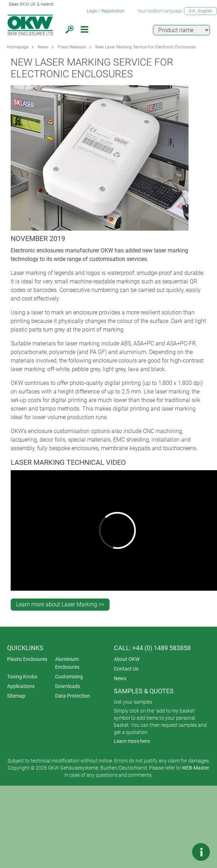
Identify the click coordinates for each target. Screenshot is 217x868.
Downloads (68, 686)
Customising (69, 677)
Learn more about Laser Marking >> (60, 604)
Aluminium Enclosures (67, 663)
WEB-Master (195, 768)
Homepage (18, 47)
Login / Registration (106, 11)
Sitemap (16, 696)
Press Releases (72, 47)
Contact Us (126, 669)
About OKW (127, 659)
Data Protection (73, 696)
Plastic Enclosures (27, 659)
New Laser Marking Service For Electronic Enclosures (146, 47)
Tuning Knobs (22, 677)
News (43, 47)
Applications (21, 686)
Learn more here (132, 741)
